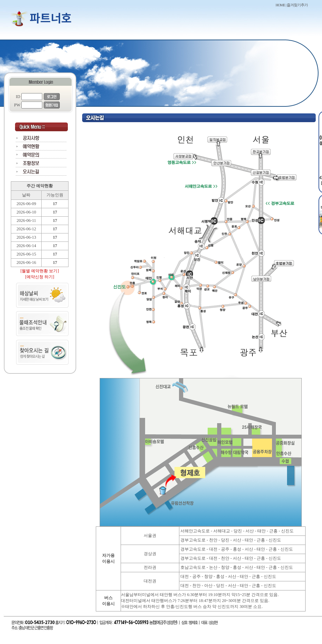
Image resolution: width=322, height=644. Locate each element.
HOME (280, 5)
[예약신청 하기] (40, 277)
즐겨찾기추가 (297, 5)
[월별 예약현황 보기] (40, 271)
